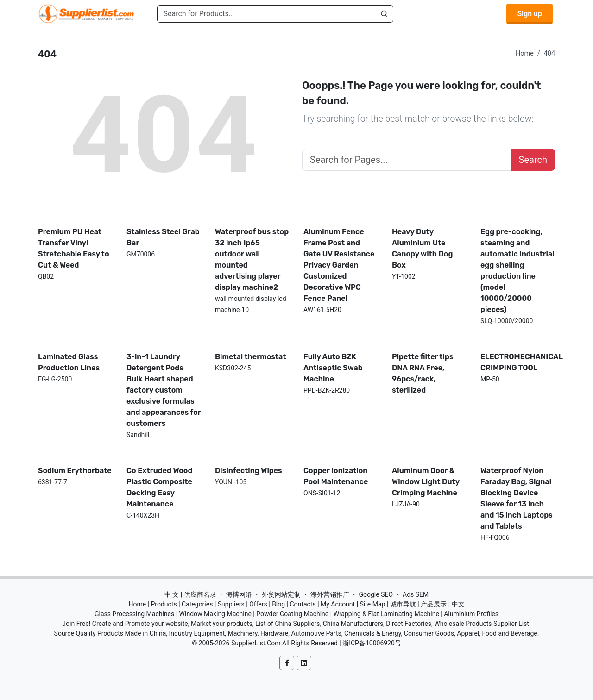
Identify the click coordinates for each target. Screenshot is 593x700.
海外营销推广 (330, 594)
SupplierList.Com (256, 643)
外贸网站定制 (281, 594)
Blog (278, 604)
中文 (458, 604)
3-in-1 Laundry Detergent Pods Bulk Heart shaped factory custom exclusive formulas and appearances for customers (164, 390)
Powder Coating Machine (292, 614)
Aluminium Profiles (471, 614)
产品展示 (434, 604)
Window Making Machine (215, 614)
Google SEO (376, 594)
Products (164, 604)
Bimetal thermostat (251, 357)
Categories (197, 604)
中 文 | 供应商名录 (190, 594)
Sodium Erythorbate (75, 471)
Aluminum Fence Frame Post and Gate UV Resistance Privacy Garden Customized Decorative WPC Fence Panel (339, 265)
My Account (338, 604)
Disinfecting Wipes (249, 471)
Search (533, 160)
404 (549, 53)
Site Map (373, 604)
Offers (258, 604)
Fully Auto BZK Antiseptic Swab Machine (333, 368)
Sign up (530, 14)
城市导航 (403, 604)
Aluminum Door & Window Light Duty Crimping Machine (426, 482)
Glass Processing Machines (134, 614)
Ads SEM (416, 594)
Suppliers (231, 604)
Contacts (303, 604)
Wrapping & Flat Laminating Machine (386, 614)
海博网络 (239, 594)
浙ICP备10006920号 (372, 643)
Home (525, 53)
